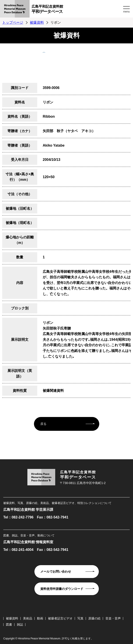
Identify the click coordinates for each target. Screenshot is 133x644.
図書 (9, 624)
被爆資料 (37, 22)
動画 (40, 618)
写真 (80, 618)
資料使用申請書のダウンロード (62, 589)
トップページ (13, 22)
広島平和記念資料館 (77, 10)
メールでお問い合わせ (56, 571)
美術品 (28, 618)
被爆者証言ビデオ (60, 618)
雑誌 (20, 624)
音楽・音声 (113, 618)
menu (126, 12)
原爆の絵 (94, 618)
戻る (43, 424)
